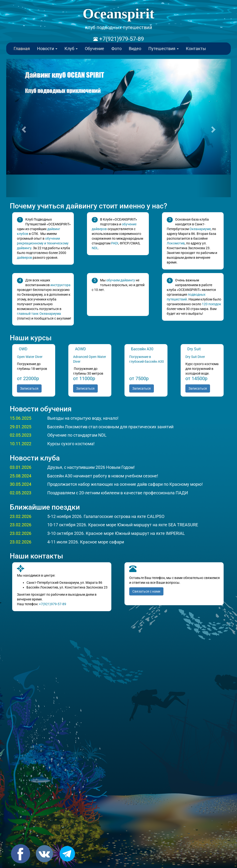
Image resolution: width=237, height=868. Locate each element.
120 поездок (212, 304)
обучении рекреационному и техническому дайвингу (43, 243)
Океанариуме (200, 229)
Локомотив (176, 243)
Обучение (94, 49)
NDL (95, 248)
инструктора (60, 285)
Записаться (29, 388)
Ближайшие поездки (45, 507)
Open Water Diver (30, 357)
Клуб (71, 49)
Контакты (196, 49)
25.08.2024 (21, 476)
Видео (135, 49)
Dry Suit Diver (195, 357)
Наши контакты (36, 556)
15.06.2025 (21, 418)
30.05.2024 (21, 484)
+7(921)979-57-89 (121, 39)
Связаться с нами (146, 591)
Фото (116, 49)
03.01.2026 (21, 467)
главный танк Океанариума (39, 314)
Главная (22, 49)
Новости (47, 49)
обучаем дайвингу (121, 280)
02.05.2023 (21, 435)
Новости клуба (35, 458)
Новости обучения (41, 409)
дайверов (24, 258)
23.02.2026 (21, 516)
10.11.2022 (21, 444)
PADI (115, 243)
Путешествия (164, 49)
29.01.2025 (21, 427)
